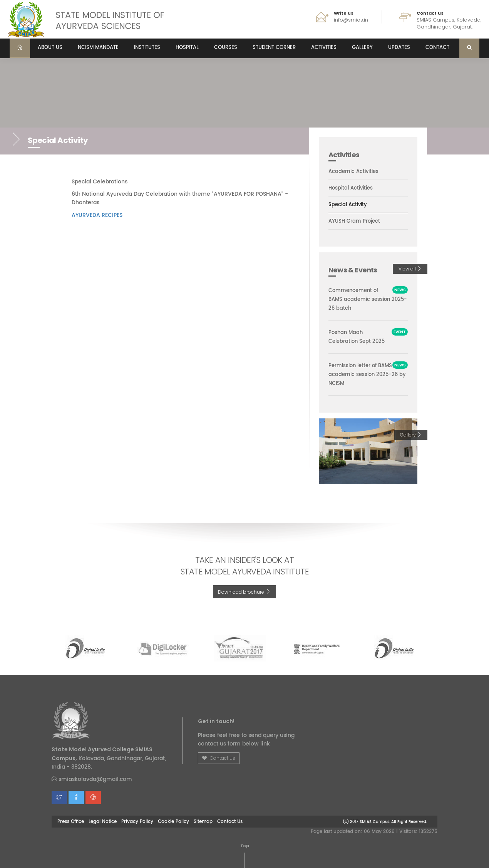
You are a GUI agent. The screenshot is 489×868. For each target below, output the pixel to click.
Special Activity (348, 205)
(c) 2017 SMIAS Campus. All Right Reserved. (385, 822)
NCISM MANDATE (98, 48)
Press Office (71, 821)
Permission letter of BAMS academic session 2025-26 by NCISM (367, 375)
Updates (399, 48)
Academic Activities (353, 171)
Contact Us (230, 821)
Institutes (147, 48)
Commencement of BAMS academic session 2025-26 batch (368, 300)
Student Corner (274, 48)
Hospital (187, 48)
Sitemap (203, 821)
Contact (437, 48)
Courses (226, 48)
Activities (324, 48)
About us (50, 48)
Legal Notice (103, 821)
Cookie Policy (173, 821)
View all (410, 269)
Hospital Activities (351, 188)
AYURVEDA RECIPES (97, 215)
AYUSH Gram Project (354, 222)
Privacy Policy (137, 821)
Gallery (362, 48)
